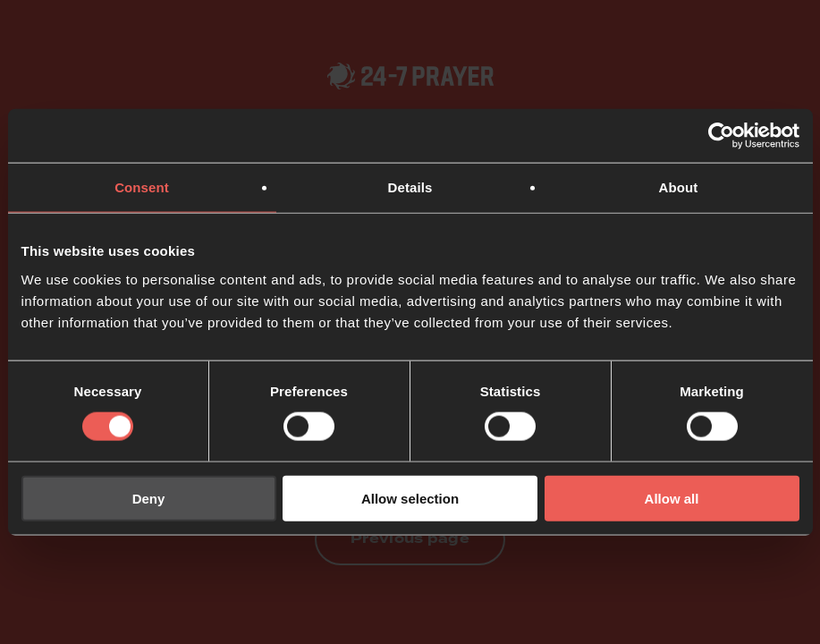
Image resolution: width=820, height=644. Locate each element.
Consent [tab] (142, 187)
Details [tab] (410, 187)
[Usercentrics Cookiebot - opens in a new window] (721, 136)
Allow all (672, 498)
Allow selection (410, 498)
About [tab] (679, 187)
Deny (149, 498)
